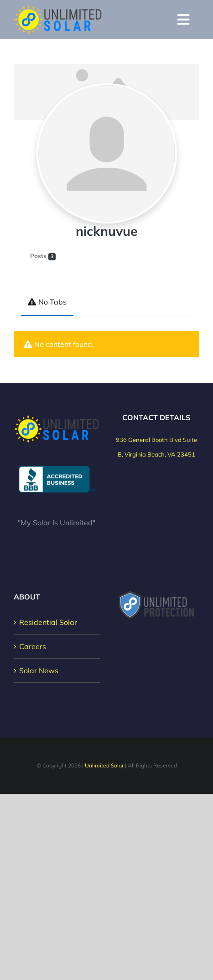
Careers (33, 646)
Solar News (39, 670)
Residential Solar (48, 622)
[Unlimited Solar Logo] (58, 8)
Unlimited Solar (104, 765)
